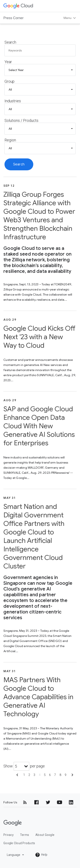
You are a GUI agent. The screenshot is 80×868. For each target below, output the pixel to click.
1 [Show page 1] (24, 775)
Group (9, 81)
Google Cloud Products (19, 843)
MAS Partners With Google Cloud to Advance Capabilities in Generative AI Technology (38, 697)
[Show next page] (72, 776)
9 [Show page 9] (65, 775)
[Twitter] (48, 802)
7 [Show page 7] (55, 775)
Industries (13, 101)
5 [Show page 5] (45, 775)
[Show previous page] (17, 776)
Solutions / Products (21, 120)
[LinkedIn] (71, 802)
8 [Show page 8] (60, 775)
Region (10, 140)
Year (8, 62)
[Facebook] (36, 802)
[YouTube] (60, 802)
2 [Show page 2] (29, 775)
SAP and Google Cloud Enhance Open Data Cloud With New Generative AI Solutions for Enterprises (39, 426)
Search (10, 42)
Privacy (9, 835)
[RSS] (25, 802)
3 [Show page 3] (34, 775)
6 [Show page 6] (50, 775)
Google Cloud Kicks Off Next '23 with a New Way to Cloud (39, 337)
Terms (25, 835)
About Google (45, 835)
